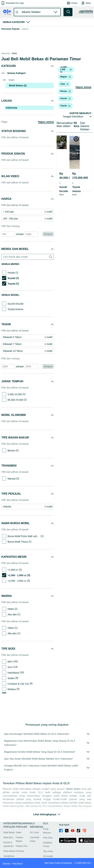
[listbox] (71, 70)
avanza (25, 29)
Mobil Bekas (9, 832)
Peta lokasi (17, 864)
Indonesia (11, 108)
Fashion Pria (21, 846)
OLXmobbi (48, 856)
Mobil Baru (8, 837)
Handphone (9, 856)
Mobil (14, 53)
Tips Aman (48, 851)
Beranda (6, 53)
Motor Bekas (9, 851)
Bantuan (7, 864)
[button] (12, 3)
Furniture (20, 851)
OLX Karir (34, 832)
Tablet (18, 832)
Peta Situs (48, 838)
